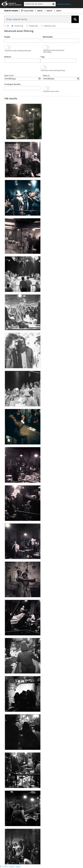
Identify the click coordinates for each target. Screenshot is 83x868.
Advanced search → (65, 4)
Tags (42, 57)
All (8, 26)
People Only (33, 26)
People (7, 37)
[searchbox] (6, 41)
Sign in (40, 11)
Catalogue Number (12, 84)
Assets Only (19, 26)
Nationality (48, 37)
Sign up (49, 11)
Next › (13, 867)
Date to (46, 76)
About (59, 11)
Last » (19, 867)
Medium (8, 57)
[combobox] (22, 41)
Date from (9, 76)
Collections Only (50, 26)
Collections (27, 11)
